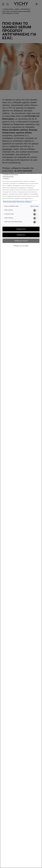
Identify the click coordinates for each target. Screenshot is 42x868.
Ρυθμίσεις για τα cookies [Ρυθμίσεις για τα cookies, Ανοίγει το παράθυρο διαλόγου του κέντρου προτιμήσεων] (21, 246)
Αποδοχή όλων (21, 235)
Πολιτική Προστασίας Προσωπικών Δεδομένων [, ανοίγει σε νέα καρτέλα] (17, 202)
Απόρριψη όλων (21, 229)
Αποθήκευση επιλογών (21, 241)
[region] (21, 521)
